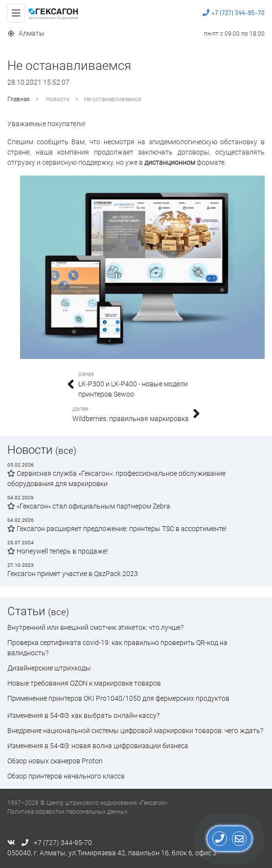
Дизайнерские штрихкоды (49, 668)
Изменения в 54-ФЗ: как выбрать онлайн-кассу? (83, 715)
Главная (19, 99)
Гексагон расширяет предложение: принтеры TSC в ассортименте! (117, 529)
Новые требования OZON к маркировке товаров (84, 683)
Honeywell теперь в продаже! (57, 551)
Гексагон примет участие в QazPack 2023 (73, 574)
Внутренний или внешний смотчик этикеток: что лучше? (95, 627)
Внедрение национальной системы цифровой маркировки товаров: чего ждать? (135, 731)
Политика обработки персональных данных (68, 812)
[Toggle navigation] (16, 13)
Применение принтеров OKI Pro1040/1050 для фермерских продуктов (118, 698)
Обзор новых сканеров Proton (55, 761)
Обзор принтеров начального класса (66, 776)
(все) (66, 451)
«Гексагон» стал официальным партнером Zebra (89, 506)
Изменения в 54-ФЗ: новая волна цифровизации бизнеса (98, 746)
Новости (58, 99)
